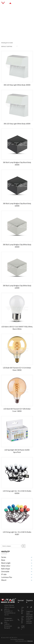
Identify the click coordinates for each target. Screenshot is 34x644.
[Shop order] (10, 46)
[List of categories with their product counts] (12, 546)
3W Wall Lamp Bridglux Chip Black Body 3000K (17, 164)
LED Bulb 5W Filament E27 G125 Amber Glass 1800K (17, 369)
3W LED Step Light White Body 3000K (17, 85)
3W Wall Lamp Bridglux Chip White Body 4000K (17, 287)
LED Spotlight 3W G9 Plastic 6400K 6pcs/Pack (17, 451)
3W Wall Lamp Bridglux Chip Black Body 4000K (17, 205)
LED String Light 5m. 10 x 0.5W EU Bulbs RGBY (17, 533)
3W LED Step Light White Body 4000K (17, 124)
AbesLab (30, 641)
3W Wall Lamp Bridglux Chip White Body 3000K (17, 246)
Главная (4, 22)
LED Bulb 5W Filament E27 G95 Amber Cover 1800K (17, 410)
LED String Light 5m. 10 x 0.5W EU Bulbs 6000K (17, 492)
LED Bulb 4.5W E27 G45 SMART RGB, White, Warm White (17, 328)
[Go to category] (24, 546)
